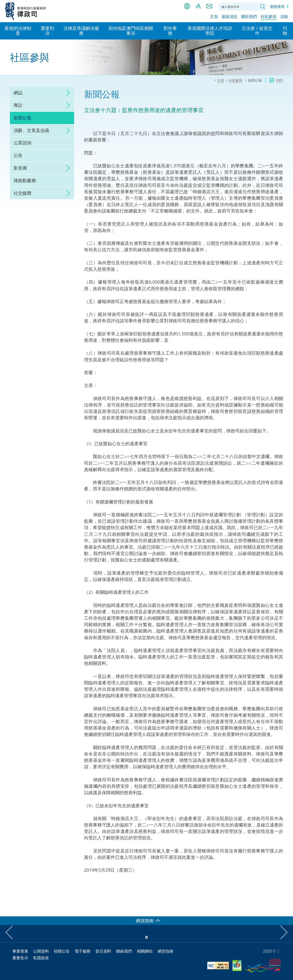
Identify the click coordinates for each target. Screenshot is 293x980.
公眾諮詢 (22, 143)
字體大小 (198, 6)
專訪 (18, 105)
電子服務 (83, 951)
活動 (284, 17)
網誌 (18, 93)
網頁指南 (166, 951)
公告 (18, 155)
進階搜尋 (277, 6)
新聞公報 (22, 118)
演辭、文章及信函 (31, 130)
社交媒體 (22, 193)
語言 (187, 6)
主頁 (214, 17)
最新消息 (230, 17)
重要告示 (20, 958)
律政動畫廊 (25, 180)
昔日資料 (103, 951)
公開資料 (41, 951)
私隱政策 (41, 958)
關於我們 (249, 17)
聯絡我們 (209, 6)
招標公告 (62, 951)
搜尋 (263, 7)
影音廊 (20, 168)
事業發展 (20, 951)
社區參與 (269, 17)
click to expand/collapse (67, 93)
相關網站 (145, 951)
